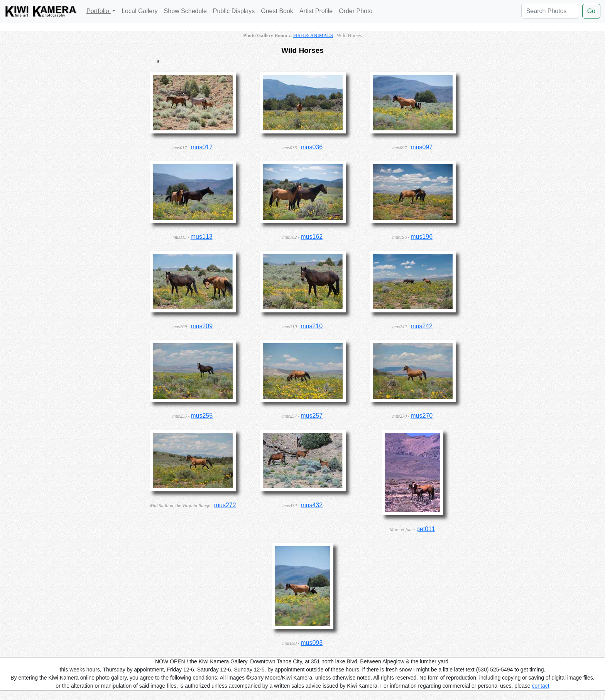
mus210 (312, 326)
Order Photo (356, 11)
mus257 (312, 416)
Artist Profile (316, 11)
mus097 (422, 147)
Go (591, 11)
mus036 (312, 147)
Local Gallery (139, 11)
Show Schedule (185, 11)
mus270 (422, 416)
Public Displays (234, 11)
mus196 (422, 237)
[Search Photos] (550, 11)
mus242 (422, 326)
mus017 (202, 147)
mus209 (202, 326)
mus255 (202, 416)
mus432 (312, 505)
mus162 (312, 237)
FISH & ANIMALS (313, 35)
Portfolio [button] (99, 11)
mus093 (312, 643)
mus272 (225, 505)
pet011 (426, 529)
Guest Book (277, 11)
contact (541, 686)
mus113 (202, 237)
